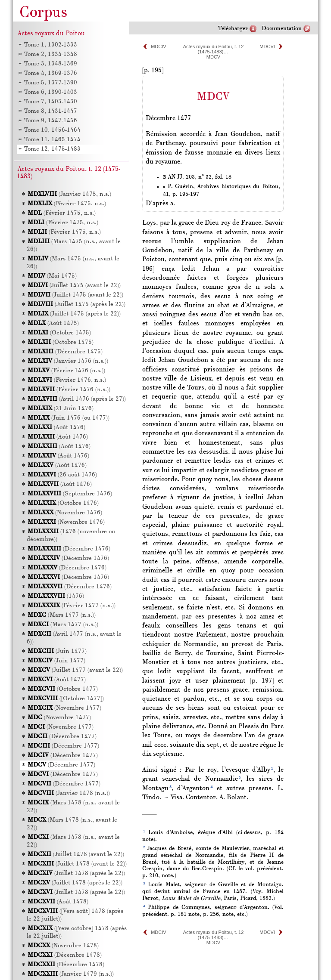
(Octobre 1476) (63, 503)
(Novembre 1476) (65, 513)
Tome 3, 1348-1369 (51, 64)
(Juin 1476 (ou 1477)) (69, 418)
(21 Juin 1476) (61, 409)
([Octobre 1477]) (66, 699)
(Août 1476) (56, 428)
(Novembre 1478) (63, 946)
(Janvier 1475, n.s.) (69, 194)
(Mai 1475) (52, 276)
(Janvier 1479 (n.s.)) (71, 974)
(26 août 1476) (62, 475)
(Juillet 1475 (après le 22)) (77, 305)
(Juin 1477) (57, 651)
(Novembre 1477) (64, 708)
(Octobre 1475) (59, 333)
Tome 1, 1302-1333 (51, 45)
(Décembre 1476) (69, 549)
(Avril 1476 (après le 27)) (77, 399)
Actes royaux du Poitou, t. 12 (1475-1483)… (214, 49)
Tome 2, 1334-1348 (51, 54)
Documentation (282, 29)
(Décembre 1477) (62, 737)
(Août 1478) (58, 902)
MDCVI (267, 46)
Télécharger (233, 29)
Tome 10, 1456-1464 (52, 130)
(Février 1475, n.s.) (67, 204)
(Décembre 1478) (65, 955)
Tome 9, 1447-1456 (51, 121)
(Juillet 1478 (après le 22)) (76, 873)
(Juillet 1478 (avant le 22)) (76, 855)
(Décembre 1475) (65, 352)
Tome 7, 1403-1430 (51, 102)
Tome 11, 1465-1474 (52, 140)
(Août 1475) (53, 323)
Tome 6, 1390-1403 (51, 92)
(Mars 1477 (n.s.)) (62, 615)
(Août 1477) (57, 680)
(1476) (56, 596)
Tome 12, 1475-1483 (52, 149)
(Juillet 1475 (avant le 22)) (74, 286)
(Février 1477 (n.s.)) (72, 606)
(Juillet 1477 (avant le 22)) (75, 670)
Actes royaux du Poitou (51, 34)
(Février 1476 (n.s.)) (66, 371)
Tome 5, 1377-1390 (51, 83)
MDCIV (158, 46)
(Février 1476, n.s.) (67, 380)
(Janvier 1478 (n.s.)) (69, 793)
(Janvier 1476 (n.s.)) (68, 361)
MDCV (213, 57)
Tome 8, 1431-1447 (51, 111)
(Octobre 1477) (63, 689)
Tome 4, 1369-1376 (51, 73)
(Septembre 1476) (70, 494)
